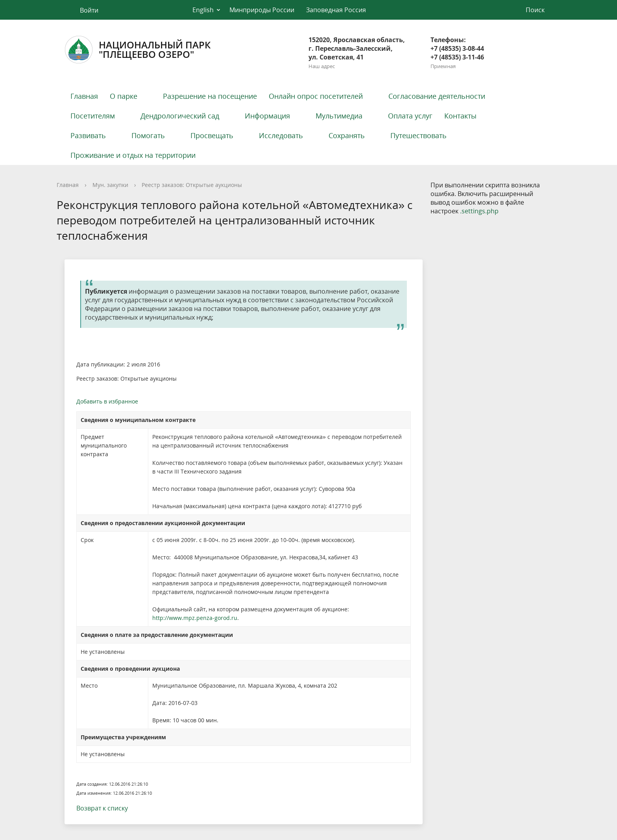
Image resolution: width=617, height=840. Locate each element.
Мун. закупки (110, 185)
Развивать (88, 135)
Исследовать (281, 135)
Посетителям (93, 116)
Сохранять (347, 135)
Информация (267, 116)
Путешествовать (418, 135)
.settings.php (479, 211)
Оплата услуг (410, 116)
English (203, 10)
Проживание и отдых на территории (133, 155)
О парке (124, 96)
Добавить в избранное (107, 401)
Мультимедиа (339, 116)
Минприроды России (262, 10)
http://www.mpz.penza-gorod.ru (195, 618)
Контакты (460, 116)
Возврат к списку (102, 808)
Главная (84, 96)
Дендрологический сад (180, 116)
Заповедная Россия (336, 10)
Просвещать (212, 135)
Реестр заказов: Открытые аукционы (192, 185)
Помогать (148, 135)
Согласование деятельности (437, 96)
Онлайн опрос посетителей (316, 96)
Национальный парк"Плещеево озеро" (138, 50)
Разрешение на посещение (210, 96)
